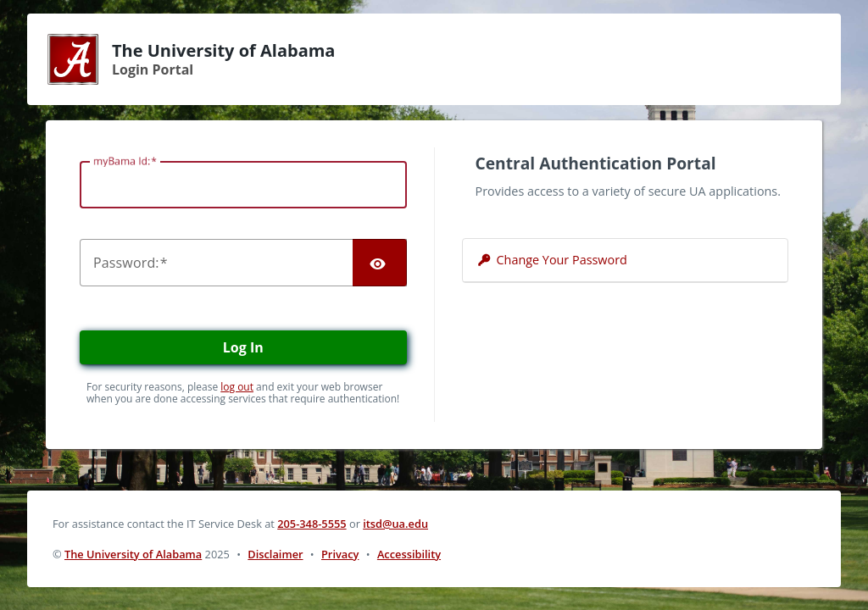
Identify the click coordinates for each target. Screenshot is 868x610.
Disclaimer (275, 554)
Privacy (340, 554)
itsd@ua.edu (395, 524)
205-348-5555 (312, 524)
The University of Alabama (133, 554)
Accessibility (409, 554)
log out (237, 387)
